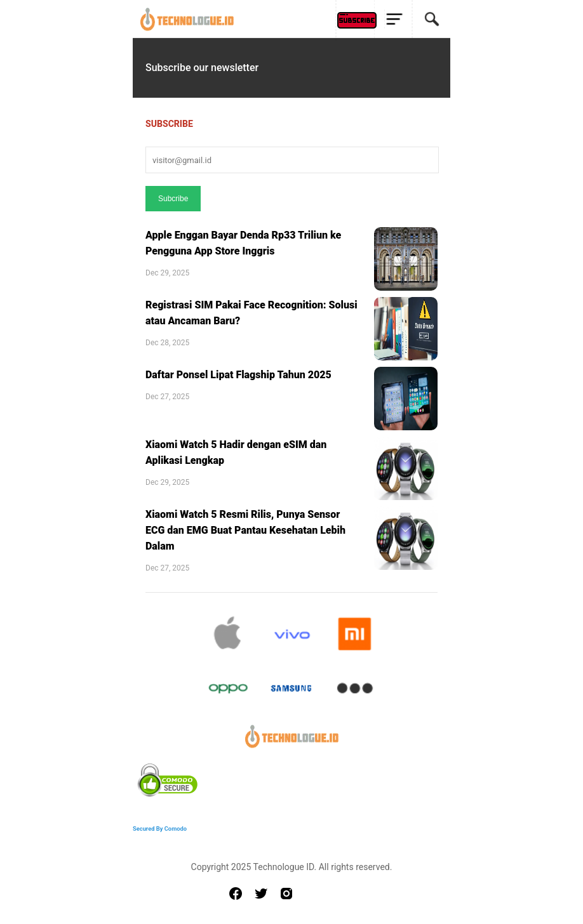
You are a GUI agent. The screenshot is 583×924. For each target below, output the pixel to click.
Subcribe (173, 199)
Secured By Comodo (160, 828)
